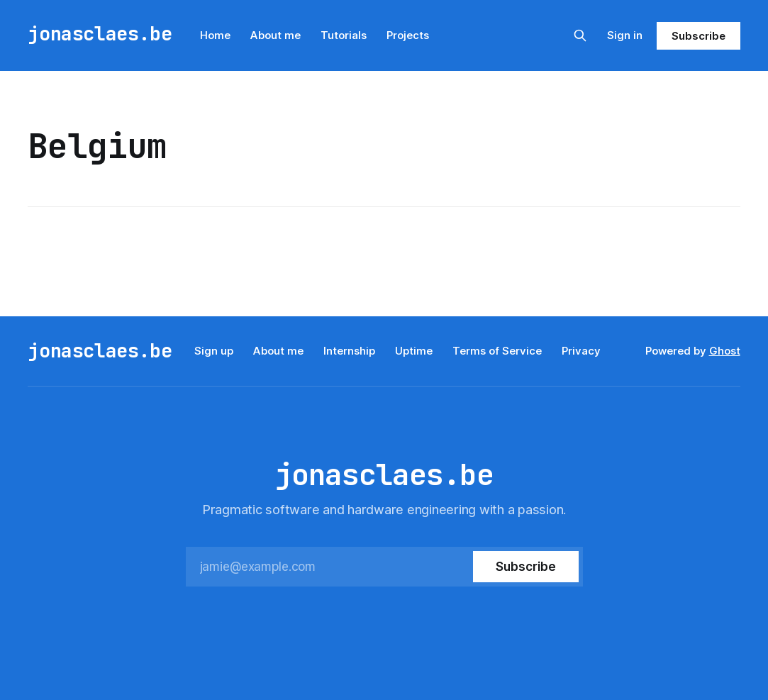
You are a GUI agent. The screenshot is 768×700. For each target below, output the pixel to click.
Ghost (725, 351)
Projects (408, 35)
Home (215, 35)
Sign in (625, 35)
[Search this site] (580, 35)
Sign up (214, 351)
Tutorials (344, 35)
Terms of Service (497, 351)
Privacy (581, 351)
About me (276, 35)
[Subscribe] (525, 567)
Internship (349, 351)
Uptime (414, 351)
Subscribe (698, 36)
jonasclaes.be (100, 34)
